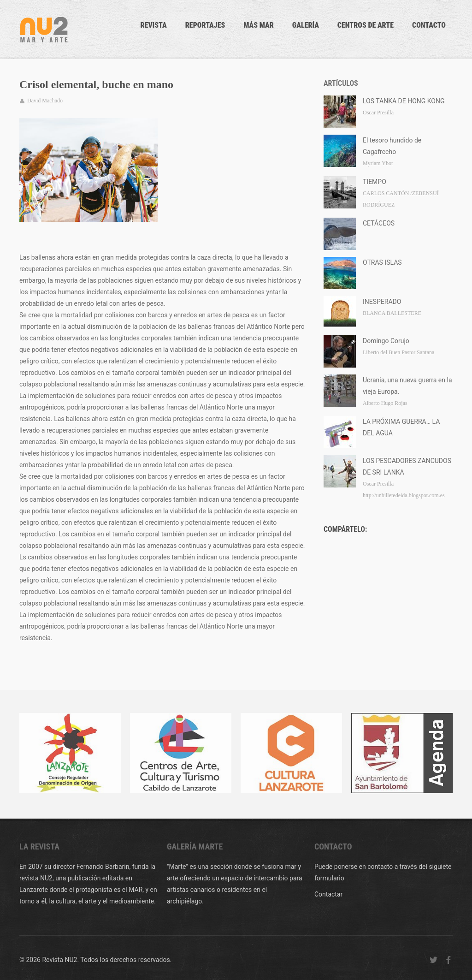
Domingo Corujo (386, 341)
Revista (154, 25)
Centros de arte (366, 25)
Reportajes (205, 25)
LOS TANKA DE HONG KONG (404, 101)
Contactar (328, 894)
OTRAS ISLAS (382, 262)
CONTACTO (429, 25)
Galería (306, 25)
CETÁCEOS (379, 223)
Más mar (259, 25)
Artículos (341, 83)
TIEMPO (375, 182)
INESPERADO (382, 302)
